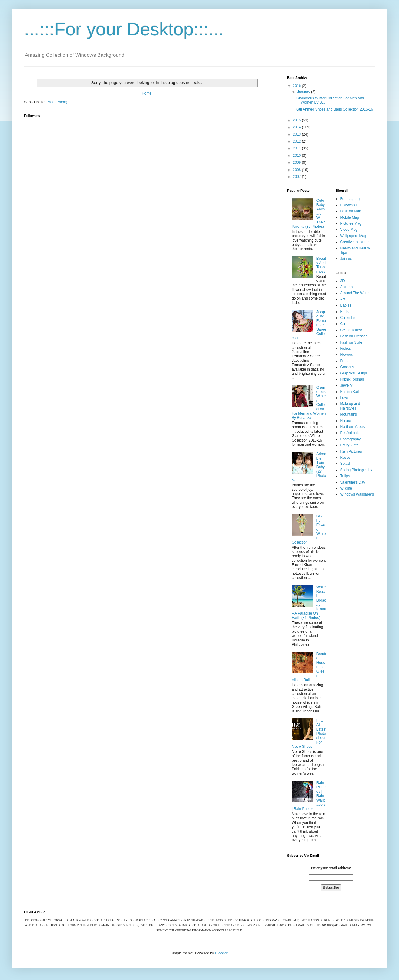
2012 (297, 141)
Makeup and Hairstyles (350, 406)
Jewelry (347, 385)
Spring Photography (356, 470)
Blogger (221, 953)
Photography (351, 439)
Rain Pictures (351, 451)
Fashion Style (351, 342)
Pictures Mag (351, 223)
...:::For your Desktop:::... (124, 29)
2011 (297, 148)
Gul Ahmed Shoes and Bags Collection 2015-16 (335, 109)
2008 (297, 170)
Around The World (355, 293)
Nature (346, 421)
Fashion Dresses (354, 336)
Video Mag (349, 230)
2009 (297, 162)
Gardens (347, 367)
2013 (297, 134)
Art (343, 299)
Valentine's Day (353, 482)
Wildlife (346, 488)
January (304, 92)
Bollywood (349, 205)
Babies (346, 305)
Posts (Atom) (57, 102)
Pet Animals (350, 433)
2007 (297, 177)
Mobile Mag (350, 217)
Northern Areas (353, 427)
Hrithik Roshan (352, 379)
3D (343, 281)
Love (344, 398)
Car (343, 324)
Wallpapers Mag (353, 236)
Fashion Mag (351, 211)
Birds (344, 312)
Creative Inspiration (356, 242)
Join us (346, 259)
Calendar (348, 318)
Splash (346, 464)
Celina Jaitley (351, 330)
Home (147, 93)
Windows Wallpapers (357, 494)
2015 (297, 120)
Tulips (345, 476)
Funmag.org (350, 199)
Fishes (346, 349)
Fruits (345, 361)
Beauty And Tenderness (321, 265)
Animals (347, 287)
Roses (345, 458)
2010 (297, 156)
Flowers (347, 355)
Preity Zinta (350, 445)
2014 (297, 127)
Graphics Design (354, 373)
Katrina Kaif (350, 392)
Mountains (349, 414)
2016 (297, 86)
